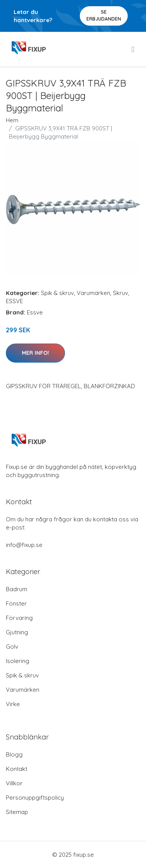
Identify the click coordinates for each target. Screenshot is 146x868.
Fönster (16, 603)
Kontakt (17, 769)
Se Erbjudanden (104, 15)
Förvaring (19, 618)
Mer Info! (35, 353)
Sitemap (17, 812)
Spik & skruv (57, 293)
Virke (13, 704)
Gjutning (17, 632)
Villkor (14, 783)
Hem (12, 120)
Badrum (17, 589)
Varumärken (93, 293)
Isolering (18, 661)
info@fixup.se (24, 545)
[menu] (134, 49)
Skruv (120, 293)
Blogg (14, 754)
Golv (12, 647)
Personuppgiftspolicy (35, 798)
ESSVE (14, 301)
